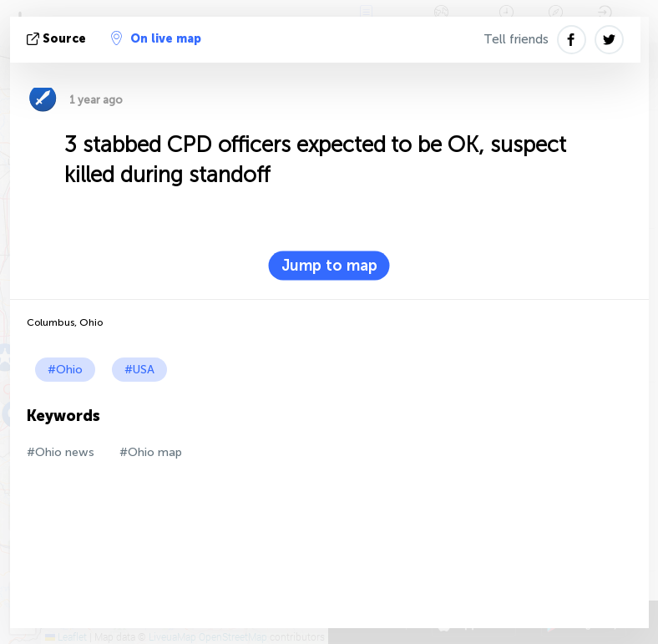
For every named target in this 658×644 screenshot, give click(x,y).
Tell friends (516, 39)
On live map (156, 38)
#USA (139, 370)
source (58, 39)
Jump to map (329, 266)
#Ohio (65, 370)
